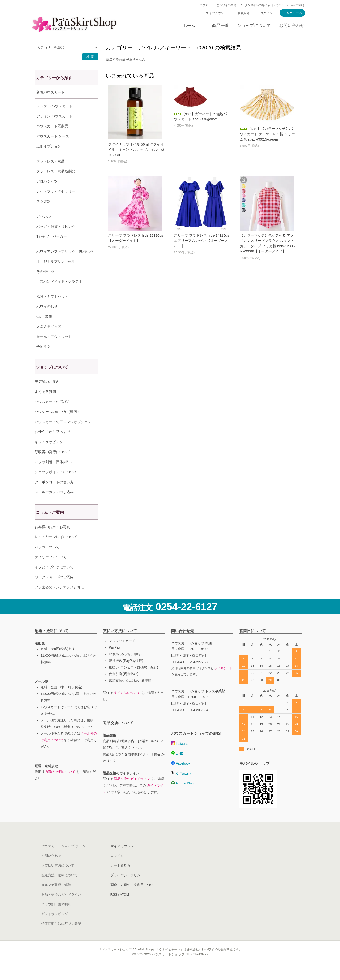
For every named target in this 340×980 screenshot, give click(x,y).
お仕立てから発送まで (52, 443)
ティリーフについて (51, 569)
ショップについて (254, 26)
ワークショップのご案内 (54, 589)
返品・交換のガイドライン (61, 906)
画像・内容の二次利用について (134, 897)
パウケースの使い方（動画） (58, 423)
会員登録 (244, 13)
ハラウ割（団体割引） (58, 916)
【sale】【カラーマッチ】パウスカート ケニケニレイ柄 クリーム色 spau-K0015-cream (267, 134)
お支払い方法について (58, 877)
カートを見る (120, 877)
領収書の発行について (52, 464)
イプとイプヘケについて (54, 579)
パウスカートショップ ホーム (63, 858)
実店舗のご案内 (47, 393)
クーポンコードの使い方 (54, 494)
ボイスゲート (223, 680)
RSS (114, 906)
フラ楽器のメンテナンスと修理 (59, 599)
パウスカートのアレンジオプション (63, 434)
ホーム (189, 26)
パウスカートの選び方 (52, 413)
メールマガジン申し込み (54, 504)
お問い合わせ (292, 26)
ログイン (266, 13)
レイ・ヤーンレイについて (56, 549)
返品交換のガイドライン (132, 791)
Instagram (181, 755)
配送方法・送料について (59, 887)
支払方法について (127, 705)
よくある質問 (45, 403)
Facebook (181, 775)
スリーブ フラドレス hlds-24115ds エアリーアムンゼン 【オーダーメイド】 (202, 241)
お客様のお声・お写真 (52, 539)
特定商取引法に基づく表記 (61, 935)
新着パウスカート (51, 92)
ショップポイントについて (56, 484)
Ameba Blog (182, 795)
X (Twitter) (181, 785)
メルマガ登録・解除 (56, 897)
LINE (177, 765)
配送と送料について (60, 783)
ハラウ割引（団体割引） (54, 474)
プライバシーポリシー (127, 887)
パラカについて (47, 559)
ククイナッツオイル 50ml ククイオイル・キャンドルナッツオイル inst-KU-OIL (136, 150)
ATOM (124, 906)
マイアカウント (216, 13)
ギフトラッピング (49, 454)
